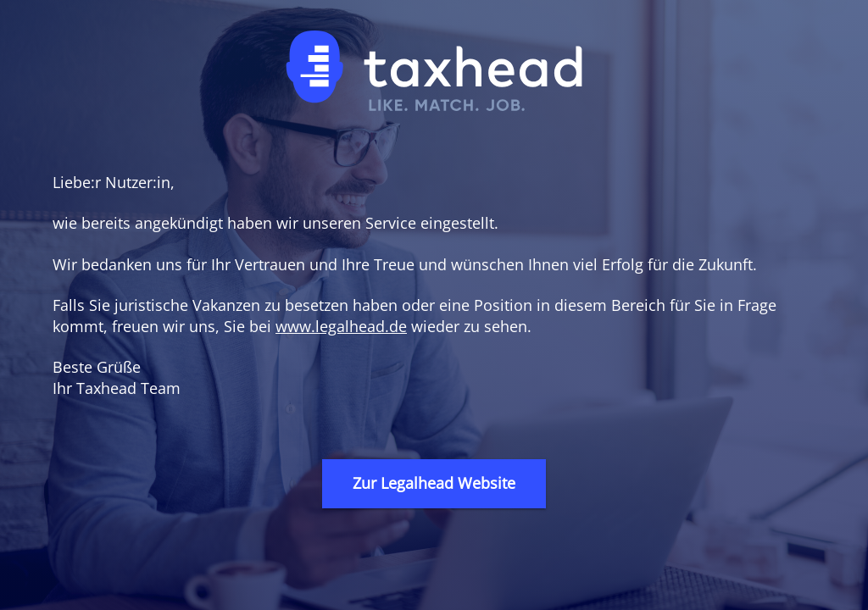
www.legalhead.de (341, 326)
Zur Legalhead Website (434, 483)
